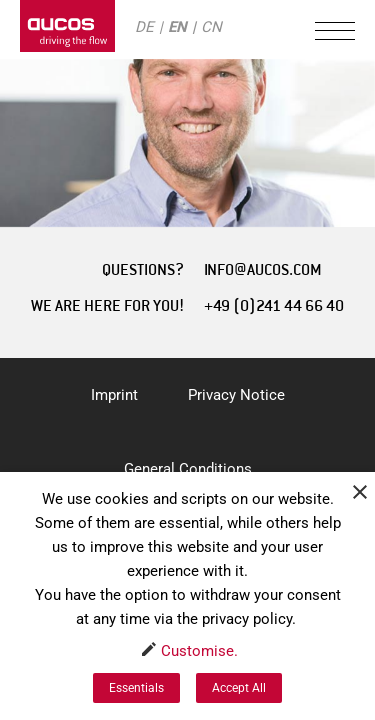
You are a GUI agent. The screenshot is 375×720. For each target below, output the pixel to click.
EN (177, 27)
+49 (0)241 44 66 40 (274, 306)
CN (211, 27)
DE (144, 27)
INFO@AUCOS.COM (263, 270)
